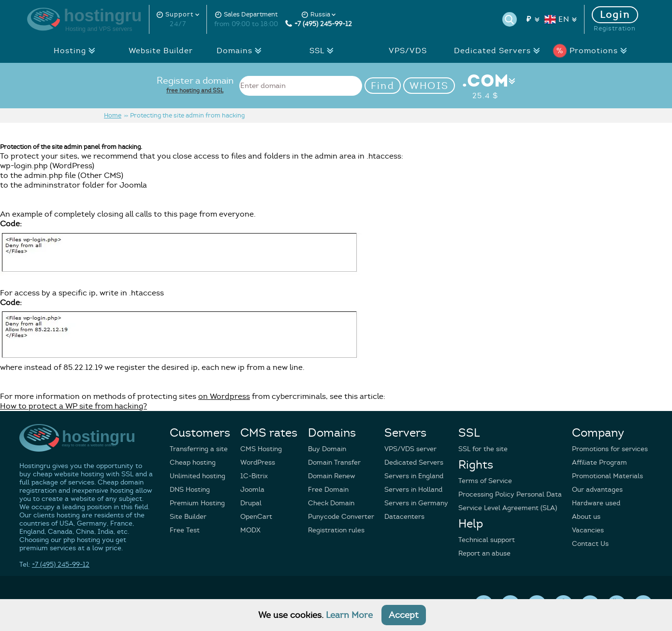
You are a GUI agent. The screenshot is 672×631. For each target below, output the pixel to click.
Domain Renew (332, 476)
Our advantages (597, 490)
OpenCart (256, 517)
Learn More (349, 615)
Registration (615, 29)
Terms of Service (485, 481)
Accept (404, 615)
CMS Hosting (261, 449)
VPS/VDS (408, 51)
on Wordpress (224, 396)
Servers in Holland (413, 490)
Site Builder (188, 517)
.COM (485, 86)
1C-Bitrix (254, 476)
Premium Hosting (197, 503)
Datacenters (404, 517)
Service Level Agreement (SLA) (508, 508)
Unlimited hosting (197, 476)
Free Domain (328, 490)
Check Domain (331, 503)
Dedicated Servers (500, 51)
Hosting (77, 51)
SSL (324, 51)
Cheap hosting (193, 462)
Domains (242, 51)
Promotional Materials (607, 476)
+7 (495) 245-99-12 (319, 24)
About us (586, 517)
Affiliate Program (599, 462)
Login (615, 15)
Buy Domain (327, 449)
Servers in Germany (416, 503)
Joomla (252, 490)
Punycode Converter (341, 517)
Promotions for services (610, 449)
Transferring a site (199, 449)
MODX (250, 530)
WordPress (258, 462)
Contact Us (590, 544)
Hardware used (596, 503)
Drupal (251, 503)
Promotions (592, 51)
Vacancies (588, 530)
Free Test (185, 530)
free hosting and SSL (195, 90)
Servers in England (414, 476)
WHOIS (429, 86)
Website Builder (161, 51)
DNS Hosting (190, 490)
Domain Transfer (334, 462)
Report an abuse (484, 553)
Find (383, 86)
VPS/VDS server (410, 449)
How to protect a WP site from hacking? (73, 406)
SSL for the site (483, 449)
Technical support (487, 540)
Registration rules (336, 530)
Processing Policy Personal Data (510, 494)
